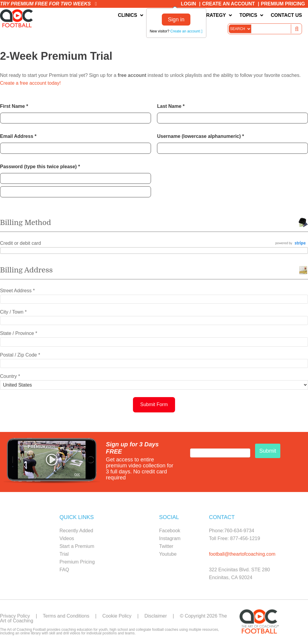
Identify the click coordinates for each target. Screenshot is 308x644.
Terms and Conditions (66, 616)
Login (188, 4)
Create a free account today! (30, 83)
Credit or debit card (20, 243)
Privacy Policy (15, 616)
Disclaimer (156, 616)
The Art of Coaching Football (18, 18)
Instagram (170, 538)
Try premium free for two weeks (48, 4)
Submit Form (154, 404)
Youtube (168, 554)
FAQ (64, 570)
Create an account (186, 31)
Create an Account (228, 4)
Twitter (166, 546)
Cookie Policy (117, 616)
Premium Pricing (283, 4)
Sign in (176, 20)
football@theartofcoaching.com (242, 554)
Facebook (170, 531)
